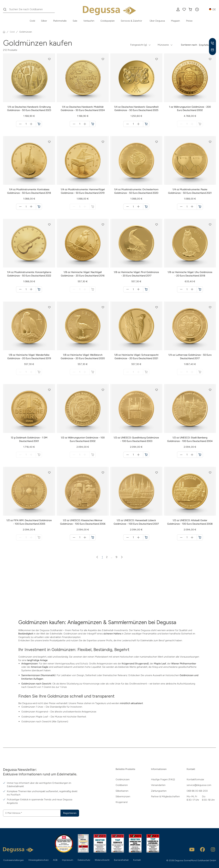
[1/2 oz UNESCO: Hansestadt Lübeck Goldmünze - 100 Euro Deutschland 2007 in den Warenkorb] (146, 537)
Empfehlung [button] (206, 45)
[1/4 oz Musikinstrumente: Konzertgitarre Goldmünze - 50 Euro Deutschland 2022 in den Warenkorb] (39, 289)
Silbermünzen (123, 796)
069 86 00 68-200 (197, 791)
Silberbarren (122, 791)
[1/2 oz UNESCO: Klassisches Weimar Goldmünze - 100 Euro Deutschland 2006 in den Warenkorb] (93, 537)
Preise (189, 21)
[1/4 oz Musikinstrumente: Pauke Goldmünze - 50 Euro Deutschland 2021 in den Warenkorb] (200, 207)
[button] (197, 9)
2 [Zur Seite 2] (107, 557)
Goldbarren (122, 785)
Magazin (175, 21)
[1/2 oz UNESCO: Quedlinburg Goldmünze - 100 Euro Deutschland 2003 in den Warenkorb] (146, 455)
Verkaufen (89, 21)
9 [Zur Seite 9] (116, 557)
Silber (44, 21)
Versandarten (158, 785)
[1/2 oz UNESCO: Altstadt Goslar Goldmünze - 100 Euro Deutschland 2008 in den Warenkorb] (200, 537)
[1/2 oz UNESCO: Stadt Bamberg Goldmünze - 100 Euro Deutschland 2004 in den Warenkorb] (200, 455)
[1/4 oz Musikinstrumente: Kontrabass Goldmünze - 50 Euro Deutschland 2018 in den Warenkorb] (39, 207)
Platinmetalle (60, 21)
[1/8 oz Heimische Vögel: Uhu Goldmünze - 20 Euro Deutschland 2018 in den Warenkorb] (200, 289)
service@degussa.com (199, 785)
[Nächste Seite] (122, 557)
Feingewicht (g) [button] (139, 45)
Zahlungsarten (159, 791)
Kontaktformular (195, 779)
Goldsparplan (108, 21)
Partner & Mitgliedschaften (165, 796)
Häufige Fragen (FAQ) (163, 779)
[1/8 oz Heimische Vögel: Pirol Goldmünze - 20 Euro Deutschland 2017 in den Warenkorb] (146, 289)
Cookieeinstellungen (13, 860)
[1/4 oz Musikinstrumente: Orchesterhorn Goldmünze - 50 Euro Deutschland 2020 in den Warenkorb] (146, 207)
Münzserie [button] (163, 45)
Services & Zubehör (131, 21)
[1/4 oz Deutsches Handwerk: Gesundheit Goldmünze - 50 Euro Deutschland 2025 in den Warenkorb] (146, 124)
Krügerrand (122, 802)
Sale (75, 21)
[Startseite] (4, 32)
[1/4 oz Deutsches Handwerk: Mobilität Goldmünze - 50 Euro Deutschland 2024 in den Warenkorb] (93, 124)
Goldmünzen (123, 779)
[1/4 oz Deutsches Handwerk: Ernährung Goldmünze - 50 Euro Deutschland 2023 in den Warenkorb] (39, 124)
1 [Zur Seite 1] (102, 557)
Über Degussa (157, 21)
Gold (32, 21)
